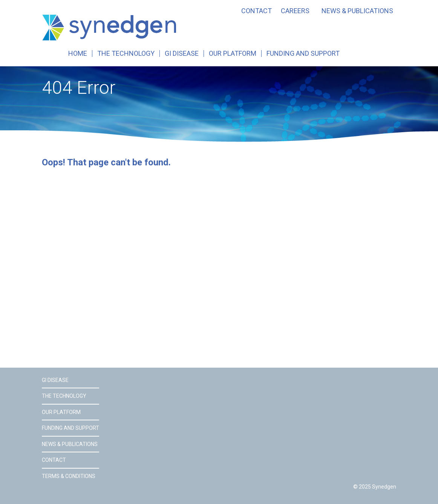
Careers (295, 11)
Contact (257, 11)
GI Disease (182, 53)
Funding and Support (303, 53)
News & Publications (357, 11)
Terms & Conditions (69, 476)
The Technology (126, 53)
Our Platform (233, 53)
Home (78, 53)
